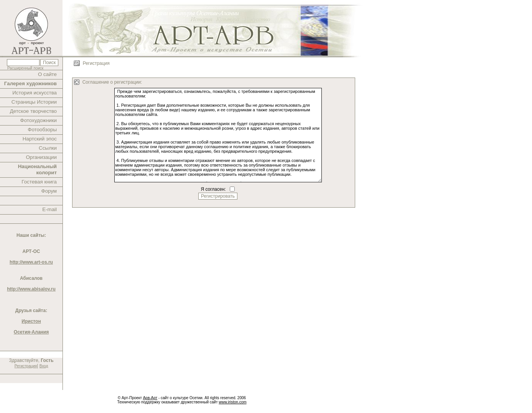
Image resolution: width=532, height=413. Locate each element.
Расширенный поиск (25, 68)
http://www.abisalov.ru (31, 289)
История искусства (35, 93)
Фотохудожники (39, 120)
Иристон (31, 321)
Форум (49, 191)
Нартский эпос (40, 139)
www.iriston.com (232, 402)
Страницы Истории (34, 102)
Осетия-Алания (31, 332)
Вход (44, 366)
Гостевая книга (39, 182)
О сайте (47, 74)
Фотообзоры (42, 130)
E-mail (49, 209)
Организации (41, 157)
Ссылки (48, 148)
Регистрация (26, 366)
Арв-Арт (150, 398)
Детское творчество (33, 111)
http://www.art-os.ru (31, 262)
